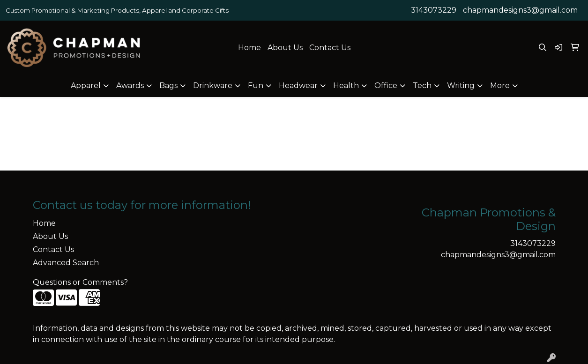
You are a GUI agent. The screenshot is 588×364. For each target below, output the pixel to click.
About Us (285, 48)
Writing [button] (461, 85)
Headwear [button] (298, 85)
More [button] (500, 85)
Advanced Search (66, 263)
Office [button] (386, 85)
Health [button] (346, 85)
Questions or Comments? (80, 282)
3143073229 (434, 10)
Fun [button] (256, 85)
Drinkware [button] (213, 85)
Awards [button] (130, 85)
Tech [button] (422, 85)
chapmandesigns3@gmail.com (520, 10)
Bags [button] (168, 85)
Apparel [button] (86, 85)
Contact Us (330, 48)
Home (249, 48)
